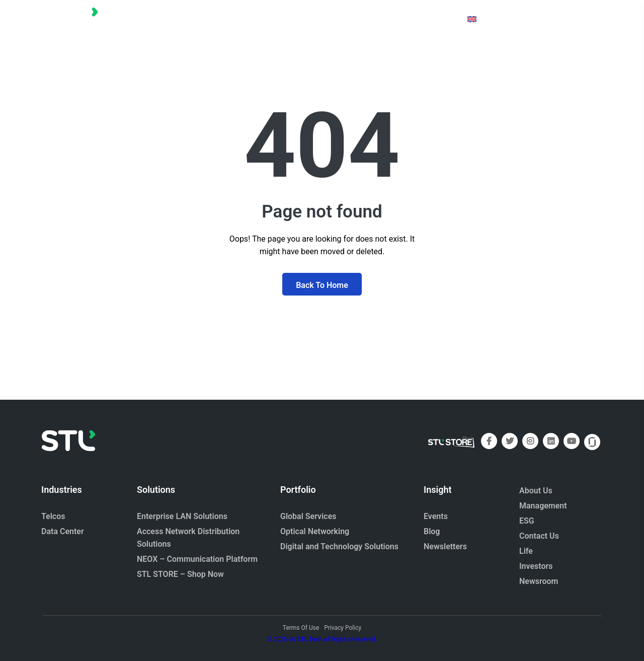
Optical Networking (315, 531)
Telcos (53, 516)
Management (543, 506)
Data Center (63, 531)
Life (526, 551)
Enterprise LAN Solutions (182, 516)
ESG (527, 521)
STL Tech (309, 639)
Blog (432, 531)
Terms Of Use (301, 628)
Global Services (308, 516)
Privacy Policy (343, 628)
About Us (536, 491)
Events (436, 516)
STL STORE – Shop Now (180, 574)
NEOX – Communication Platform (197, 559)
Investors (536, 566)
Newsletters (445, 546)
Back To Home (322, 285)
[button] (167, 19)
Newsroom (539, 581)
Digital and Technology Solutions (339, 546)
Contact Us (539, 536)
